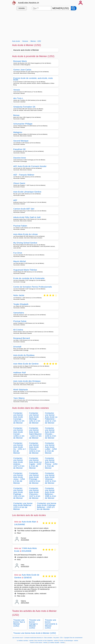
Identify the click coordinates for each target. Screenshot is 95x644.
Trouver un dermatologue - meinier (69, 641)
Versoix (17, 90)
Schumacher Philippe (23, 124)
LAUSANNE (20, 524)
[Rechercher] (74, 8)
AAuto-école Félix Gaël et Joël (27, 217)
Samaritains (19, 313)
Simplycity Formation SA (24, 107)
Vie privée (56, 638)
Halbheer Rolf (20, 373)
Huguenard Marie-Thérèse (25, 270)
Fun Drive (18, 253)
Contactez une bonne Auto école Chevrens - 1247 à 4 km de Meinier (35, 493)
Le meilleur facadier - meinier (56, 643)
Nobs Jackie (19, 295)
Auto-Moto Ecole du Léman (26, 234)
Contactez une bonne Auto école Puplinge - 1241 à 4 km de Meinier (19, 493)
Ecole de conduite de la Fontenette (29, 278)
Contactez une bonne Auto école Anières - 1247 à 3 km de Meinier (19, 463)
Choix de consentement (76, 638)
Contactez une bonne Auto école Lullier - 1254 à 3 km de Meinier (51, 448)
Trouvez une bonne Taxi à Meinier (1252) (19, 623)
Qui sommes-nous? (18, 638)
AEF (15, 200)
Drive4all (17, 347)
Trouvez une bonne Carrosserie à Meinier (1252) (51, 624)
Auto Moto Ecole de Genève (26, 364)
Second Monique (21, 141)
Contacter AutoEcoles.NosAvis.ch (34, 638)
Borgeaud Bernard (22, 338)
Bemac (17, 115)
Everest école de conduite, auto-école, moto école (33, 79)
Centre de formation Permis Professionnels (33, 287)
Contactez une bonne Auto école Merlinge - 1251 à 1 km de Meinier (35, 418)
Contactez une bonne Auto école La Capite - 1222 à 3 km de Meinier (35, 463)
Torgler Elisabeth (21, 304)
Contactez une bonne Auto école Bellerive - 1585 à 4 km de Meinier (51, 493)
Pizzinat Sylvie (20, 321)
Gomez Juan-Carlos (22, 70)
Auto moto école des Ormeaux (27, 381)
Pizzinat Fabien (20, 226)
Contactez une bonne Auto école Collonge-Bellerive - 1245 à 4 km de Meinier (47, 506)
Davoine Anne (20, 158)
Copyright (66, 638)
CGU (61, 638)
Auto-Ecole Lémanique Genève (27, 192)
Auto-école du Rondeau (24, 355)
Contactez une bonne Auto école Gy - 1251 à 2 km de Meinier (19, 448)
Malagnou (18, 132)
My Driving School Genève (25, 243)
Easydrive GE (20, 149)
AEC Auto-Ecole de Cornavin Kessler (30, 166)
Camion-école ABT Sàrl (24, 209)
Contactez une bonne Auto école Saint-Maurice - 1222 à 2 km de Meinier (35, 433)
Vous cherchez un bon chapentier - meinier (46, 641)
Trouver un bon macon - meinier (39, 643)
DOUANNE (26, 551)
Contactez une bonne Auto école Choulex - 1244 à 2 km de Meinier (51, 433)
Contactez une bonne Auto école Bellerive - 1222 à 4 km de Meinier (23, 506)
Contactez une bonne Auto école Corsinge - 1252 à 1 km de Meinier (19, 418)
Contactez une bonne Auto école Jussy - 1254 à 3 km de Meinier (19, 478)
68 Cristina (18, 330)
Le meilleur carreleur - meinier (25, 641)
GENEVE (28, 578)
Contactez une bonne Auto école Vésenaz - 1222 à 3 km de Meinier (51, 478)
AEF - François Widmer (24, 175)
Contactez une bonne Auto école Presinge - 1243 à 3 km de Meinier (35, 478)
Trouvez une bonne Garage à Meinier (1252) (35, 624)
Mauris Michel (20, 261)
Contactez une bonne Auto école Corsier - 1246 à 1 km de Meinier (19, 433)
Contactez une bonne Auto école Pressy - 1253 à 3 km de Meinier (51, 463)
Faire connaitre (48, 638)
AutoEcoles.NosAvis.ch (29, 3)
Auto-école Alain (29, 522)
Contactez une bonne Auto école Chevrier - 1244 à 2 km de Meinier (35, 448)
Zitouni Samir (19, 183)
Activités (22, 8)
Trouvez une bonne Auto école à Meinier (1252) (35, 633)
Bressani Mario (20, 61)
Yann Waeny (19, 398)
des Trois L (18, 98)
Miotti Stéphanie (21, 390)
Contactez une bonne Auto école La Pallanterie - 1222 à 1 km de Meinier (51, 418)
